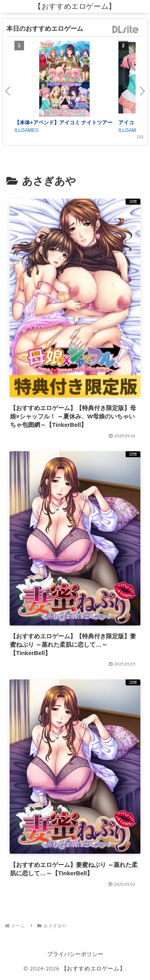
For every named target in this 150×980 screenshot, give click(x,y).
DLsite (126, 30)
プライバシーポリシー (75, 954)
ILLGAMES (26, 130)
